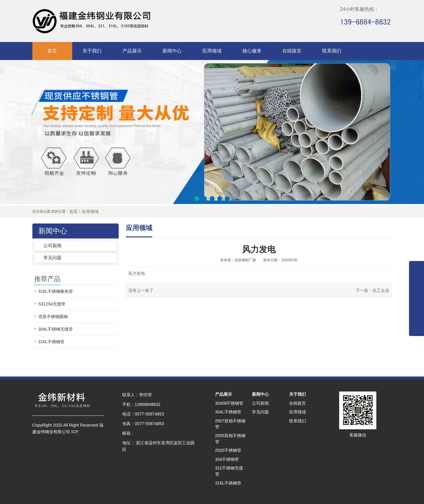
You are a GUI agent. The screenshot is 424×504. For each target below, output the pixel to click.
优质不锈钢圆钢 (53, 316)
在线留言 (292, 51)
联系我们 (332, 51)
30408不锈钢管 (229, 403)
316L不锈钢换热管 (56, 291)
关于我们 (92, 51)
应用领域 (212, 51)
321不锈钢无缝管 (229, 471)
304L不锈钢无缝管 (56, 329)
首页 (52, 51)
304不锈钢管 (227, 459)
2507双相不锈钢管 (230, 424)
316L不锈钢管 (51, 342)
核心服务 (252, 51)
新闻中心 (172, 51)
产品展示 (132, 51)
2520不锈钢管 (228, 450)
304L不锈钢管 (228, 412)
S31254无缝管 (52, 304)
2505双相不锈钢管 (230, 439)
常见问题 (52, 258)
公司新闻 (52, 246)
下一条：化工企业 (372, 290)
